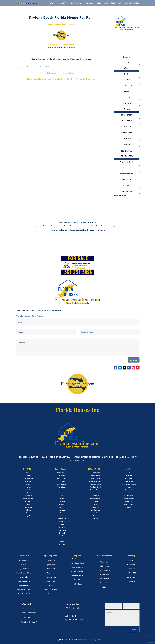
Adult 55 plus (51, 581)
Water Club (77, 580)
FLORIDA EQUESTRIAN (61, 457)
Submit (134, 630)
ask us (134, 360)
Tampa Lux (127, 185)
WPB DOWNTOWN (127, 156)
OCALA (127, 109)
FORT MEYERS (127, 115)
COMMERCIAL (122, 457)
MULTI (98, 3)
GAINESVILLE (127, 103)
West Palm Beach (127, 162)
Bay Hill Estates (24, 560)
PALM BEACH (127, 86)
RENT (113, 3)
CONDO (89, 3)
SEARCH (23, 457)
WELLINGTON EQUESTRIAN (87, 457)
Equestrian (51, 573)
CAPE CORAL (127, 133)
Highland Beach (24, 586)
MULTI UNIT (108, 457)
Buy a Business (105, 570)
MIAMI (127, 68)
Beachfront (51, 569)
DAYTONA (127, 138)
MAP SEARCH (105, 579)
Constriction (131, 577)
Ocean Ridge (24, 577)
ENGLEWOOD (127, 121)
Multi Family (131, 565)
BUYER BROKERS (132, 3)
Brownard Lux (127, 191)
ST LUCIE (127, 97)
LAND (106, 3)
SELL (121, 3)
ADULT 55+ (34, 457)
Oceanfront (51, 560)
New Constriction (51, 590)
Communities (105, 583)
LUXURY (62, 3)
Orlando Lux (127, 179)
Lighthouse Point (24, 581)
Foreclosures (131, 569)
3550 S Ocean (77, 584)
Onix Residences (77, 559)
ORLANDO (127, 62)
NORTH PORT (127, 127)
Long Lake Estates (24, 569)
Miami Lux (127, 168)
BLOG (104, 587)
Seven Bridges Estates (24, 573)
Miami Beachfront (127, 174)
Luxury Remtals (104, 574)
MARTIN (127, 144)
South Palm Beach (24, 594)
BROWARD (127, 80)
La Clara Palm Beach (77, 571)
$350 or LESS (51, 577)
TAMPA (127, 74)
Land (131, 560)
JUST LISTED (76, 3)
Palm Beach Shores (24, 590)
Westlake (51, 594)
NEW (52, 3)
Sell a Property (105, 566)
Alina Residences (77, 567)
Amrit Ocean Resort (77, 563)
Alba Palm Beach (77, 576)
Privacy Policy (96, 640)
